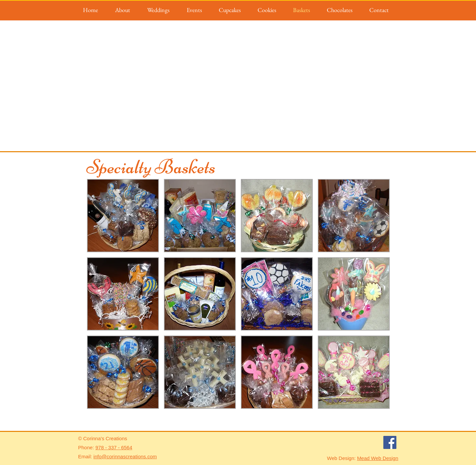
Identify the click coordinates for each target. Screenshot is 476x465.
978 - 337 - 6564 (114, 447)
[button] (123, 216)
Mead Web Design (377, 458)
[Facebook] (390, 442)
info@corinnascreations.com (125, 456)
